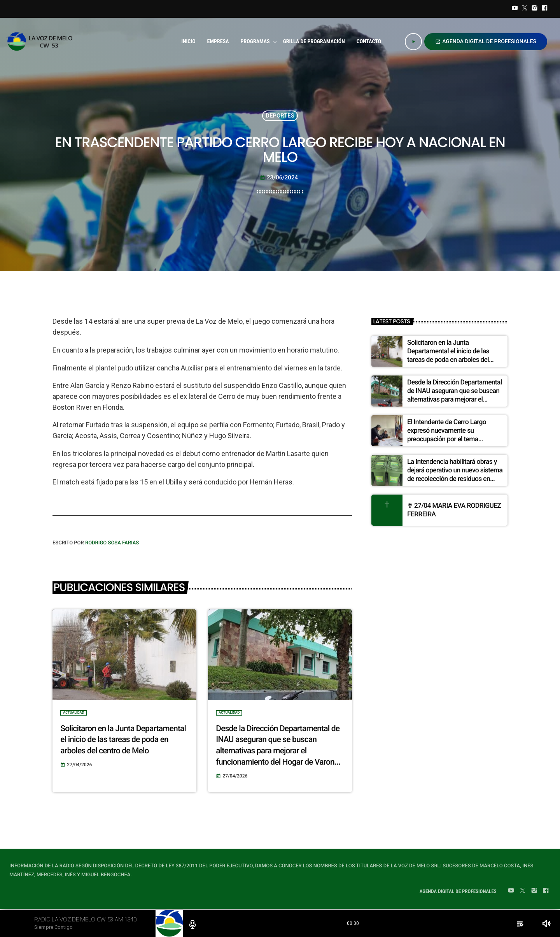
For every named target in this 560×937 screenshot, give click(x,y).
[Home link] (42, 42)
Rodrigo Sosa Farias (112, 543)
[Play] (413, 42)
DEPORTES (280, 116)
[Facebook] (544, 9)
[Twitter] (525, 9)
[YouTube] (515, 9)
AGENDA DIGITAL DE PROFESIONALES (486, 42)
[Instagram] (535, 9)
